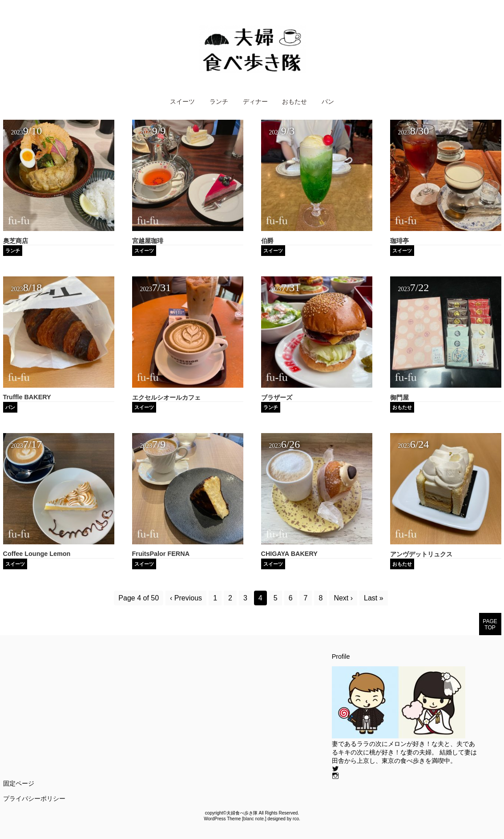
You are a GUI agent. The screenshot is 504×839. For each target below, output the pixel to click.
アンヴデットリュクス (421, 554)
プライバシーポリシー (34, 798)
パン (328, 101)
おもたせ (294, 101)
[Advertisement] (78, 715)
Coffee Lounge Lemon (37, 554)
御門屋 (399, 397)
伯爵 (267, 241)
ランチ (219, 101)
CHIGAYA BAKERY (289, 554)
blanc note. (254, 819)
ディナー (255, 101)
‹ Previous (186, 598)
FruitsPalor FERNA (161, 554)
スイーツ (182, 101)
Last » (374, 598)
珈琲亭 (399, 241)
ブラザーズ (277, 397)
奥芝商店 (16, 241)
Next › (343, 598)
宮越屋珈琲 (148, 241)
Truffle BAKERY (27, 397)
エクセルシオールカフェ (166, 397)
